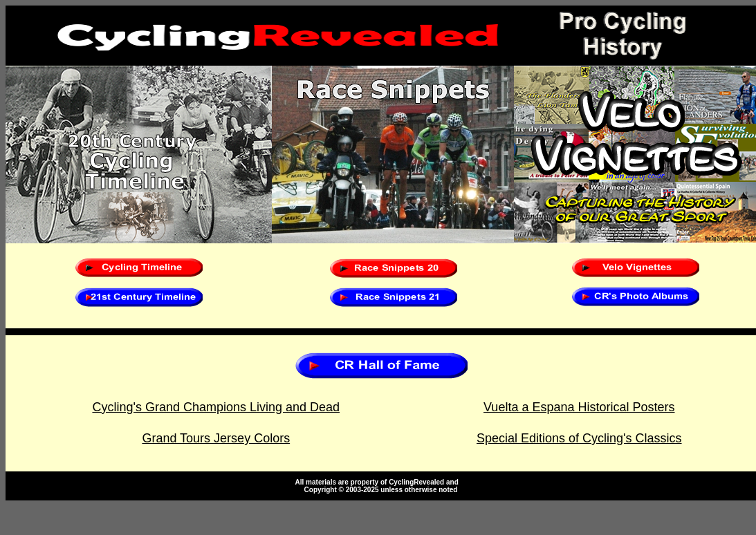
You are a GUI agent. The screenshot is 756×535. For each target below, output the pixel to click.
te (464, 482)
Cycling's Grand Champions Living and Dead (216, 407)
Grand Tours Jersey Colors (216, 438)
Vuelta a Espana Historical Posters (579, 407)
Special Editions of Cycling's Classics (579, 438)
